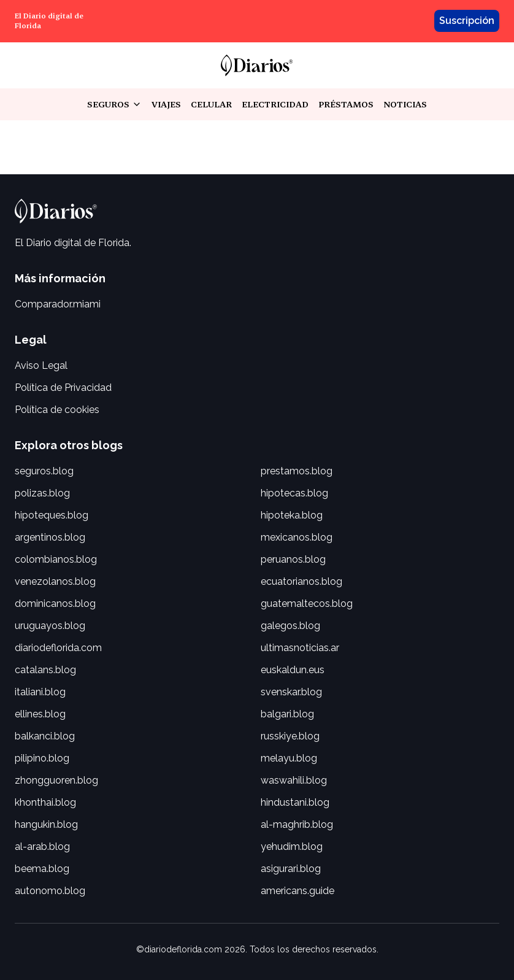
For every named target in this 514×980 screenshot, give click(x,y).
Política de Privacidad (63, 388)
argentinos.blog (50, 537)
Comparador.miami (58, 304)
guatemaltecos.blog (307, 604)
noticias (405, 104)
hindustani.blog (295, 802)
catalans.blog (45, 670)
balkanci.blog (45, 736)
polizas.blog (42, 493)
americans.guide (297, 891)
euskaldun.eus (293, 670)
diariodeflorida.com (58, 648)
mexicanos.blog (297, 537)
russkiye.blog (290, 736)
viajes (166, 104)
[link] (257, 65)
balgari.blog (287, 714)
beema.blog (42, 869)
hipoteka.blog (292, 515)
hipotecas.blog (294, 493)
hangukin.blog (46, 824)
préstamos (346, 104)
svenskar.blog (291, 692)
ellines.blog (40, 714)
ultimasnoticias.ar (300, 648)
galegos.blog (290, 626)
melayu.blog (289, 758)
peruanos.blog (293, 559)
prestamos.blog (297, 471)
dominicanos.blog (55, 604)
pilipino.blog (42, 758)
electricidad (275, 104)
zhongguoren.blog (56, 780)
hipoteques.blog (52, 515)
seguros (114, 105)
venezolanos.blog (55, 581)
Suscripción (467, 21)
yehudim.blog (292, 847)
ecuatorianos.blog (301, 581)
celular (211, 104)
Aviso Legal (41, 365)
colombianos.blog (56, 559)
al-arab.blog (42, 847)
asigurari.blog (291, 869)
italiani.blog (40, 692)
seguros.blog (44, 471)
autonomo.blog (50, 891)
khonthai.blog (45, 802)
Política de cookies (57, 410)
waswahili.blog (294, 780)
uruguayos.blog (50, 626)
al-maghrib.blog (297, 824)
